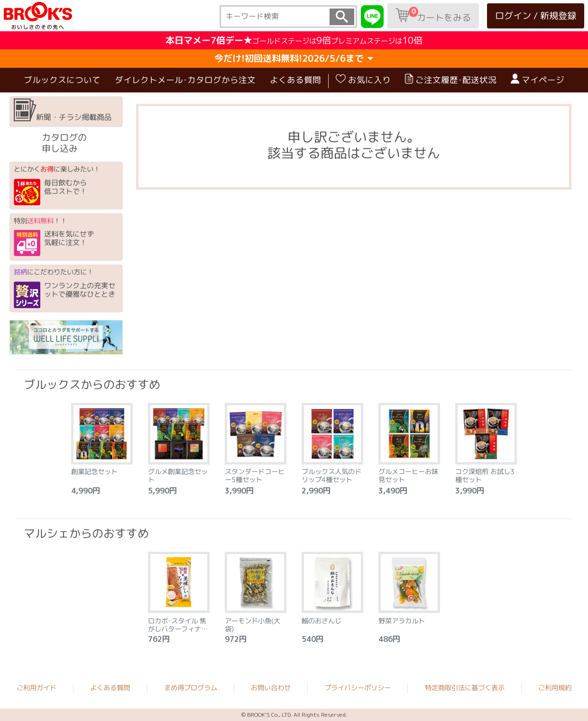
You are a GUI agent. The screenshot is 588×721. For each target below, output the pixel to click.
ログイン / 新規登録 (536, 15)
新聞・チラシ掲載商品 (63, 110)
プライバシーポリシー (358, 688)
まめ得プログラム (191, 688)
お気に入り (363, 80)
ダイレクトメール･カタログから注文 (185, 79)
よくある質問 (295, 79)
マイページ (537, 80)
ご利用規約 (555, 688)
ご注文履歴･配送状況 (451, 80)
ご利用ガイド (37, 688)
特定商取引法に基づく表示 (465, 688)
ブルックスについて (62, 79)
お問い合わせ (271, 688)
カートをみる (433, 15)
